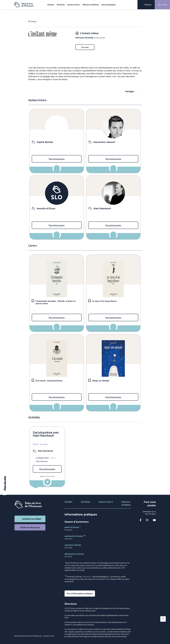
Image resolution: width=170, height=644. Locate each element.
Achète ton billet (30, 519)
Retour (32, 21)
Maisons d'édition (91, 5)
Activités (61, 5)
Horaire (51, 5)
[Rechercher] (134, 5)
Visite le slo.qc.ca (30, 527)
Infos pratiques (109, 5)
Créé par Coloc (49, 636)
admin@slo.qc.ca (149, 511)
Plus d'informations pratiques (80, 594)
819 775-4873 (150, 514)
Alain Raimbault (45, 451)
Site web (85, 47)
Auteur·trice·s (74, 5)
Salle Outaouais (42, 461)
